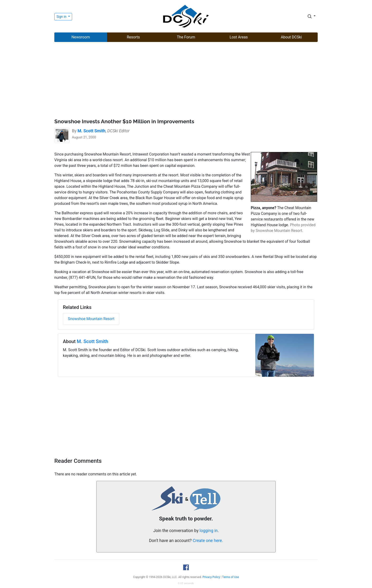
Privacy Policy (211, 577)
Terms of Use (230, 577)
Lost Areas (239, 37)
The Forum (186, 37)
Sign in (62, 17)
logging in (209, 531)
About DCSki (291, 37)
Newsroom (81, 37)
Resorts (133, 37)
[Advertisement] (186, 81)
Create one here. (208, 541)
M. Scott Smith (93, 341)
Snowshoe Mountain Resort (91, 319)
